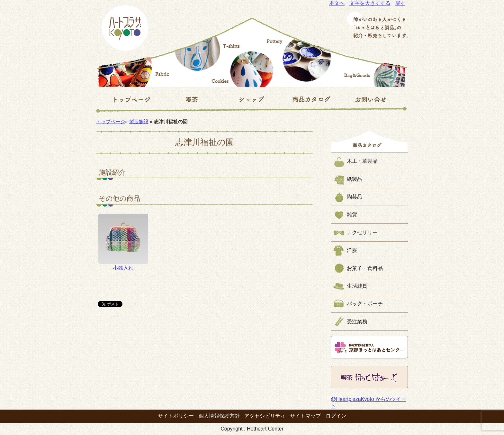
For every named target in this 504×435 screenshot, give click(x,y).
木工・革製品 (362, 161)
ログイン (336, 416)
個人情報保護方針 (219, 416)
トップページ (111, 121)
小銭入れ (123, 242)
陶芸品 (355, 197)
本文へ (337, 3)
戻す (400, 3)
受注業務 (357, 322)
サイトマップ (305, 416)
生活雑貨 (357, 286)
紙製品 (355, 179)
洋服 (352, 250)
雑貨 (352, 214)
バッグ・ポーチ (365, 304)
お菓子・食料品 (365, 268)
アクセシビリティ (265, 416)
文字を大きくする (370, 3)
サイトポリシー (176, 416)
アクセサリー (362, 232)
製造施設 (139, 121)
